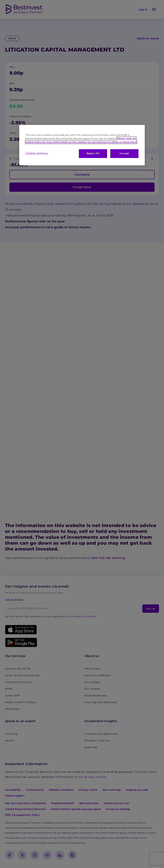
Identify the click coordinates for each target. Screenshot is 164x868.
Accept (124, 153)
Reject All (93, 153)
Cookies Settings (37, 153)
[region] (82, 145)
